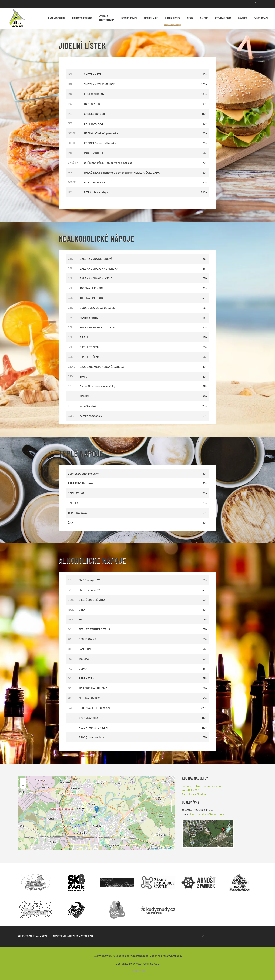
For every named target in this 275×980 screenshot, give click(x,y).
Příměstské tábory (82, 18)
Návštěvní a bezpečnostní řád (73, 936)
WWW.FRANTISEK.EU (146, 963)
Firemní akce (151, 18)
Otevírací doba (223, 18)
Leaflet (154, 848)
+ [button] (23, 781)
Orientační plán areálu (34, 936)
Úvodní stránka (57, 18)
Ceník (190, 18)
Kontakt (242, 18)
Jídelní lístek (172, 18)
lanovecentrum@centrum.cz (208, 814)
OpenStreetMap (167, 848)
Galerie (204, 18)
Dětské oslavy (129, 18)
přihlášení (138, 971)
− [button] (23, 786)
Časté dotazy (261, 18)
